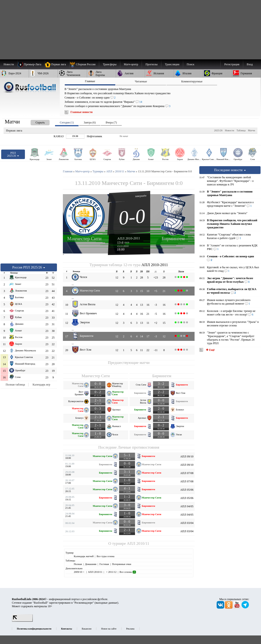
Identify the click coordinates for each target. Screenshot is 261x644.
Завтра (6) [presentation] (90, 122)
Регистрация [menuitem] (232, 64)
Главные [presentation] (90, 81)
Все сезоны (128, 572)
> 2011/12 (111, 572)
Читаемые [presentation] (141, 81)
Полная (78, 564)
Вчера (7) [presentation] (111, 122)
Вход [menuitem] (250, 64)
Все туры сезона (105, 556)
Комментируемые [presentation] (192, 81)
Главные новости (82, 112)
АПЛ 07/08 (187, 473)
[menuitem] (84, 64)
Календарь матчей (84, 556)
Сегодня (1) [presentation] (67, 122)
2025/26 (218, 130)
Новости (230, 130)
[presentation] (35, 122)
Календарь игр (41, 385)
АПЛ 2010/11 (138, 543)
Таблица (241, 130)
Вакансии (87, 629)
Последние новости (230, 170)
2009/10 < (79, 572)
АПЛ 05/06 (187, 490)
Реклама (130, 629)
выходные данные (107, 603)
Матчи (252, 130)
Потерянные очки (122, 564)
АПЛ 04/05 (187, 506)
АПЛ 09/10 (187, 456)
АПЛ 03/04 (187, 523)
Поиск (191, 64)
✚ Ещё (210, 350)
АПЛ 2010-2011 (129, 238)
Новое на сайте (109, 629)
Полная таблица (15, 385)
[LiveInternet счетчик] (22, 621)
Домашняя (91, 564)
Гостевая (104, 564)
